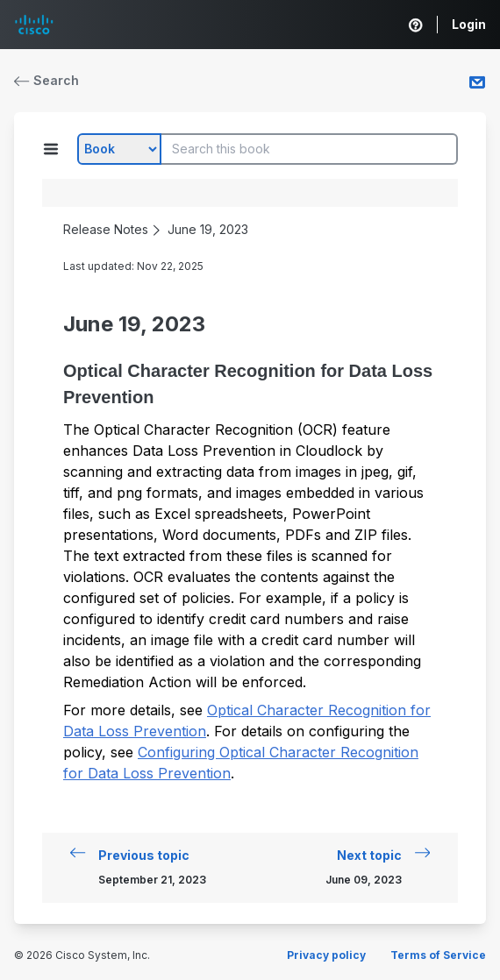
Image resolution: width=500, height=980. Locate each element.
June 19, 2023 (208, 229)
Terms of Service (438, 955)
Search (46, 80)
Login (469, 24)
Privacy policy (326, 955)
